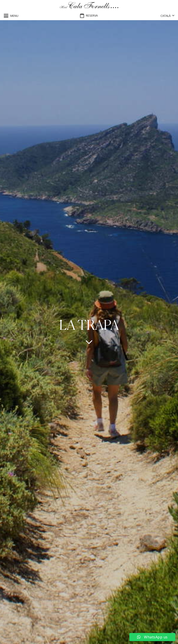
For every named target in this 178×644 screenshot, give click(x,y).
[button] (11, 16)
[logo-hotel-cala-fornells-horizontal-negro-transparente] (89, 6)
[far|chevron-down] (89, 342)
